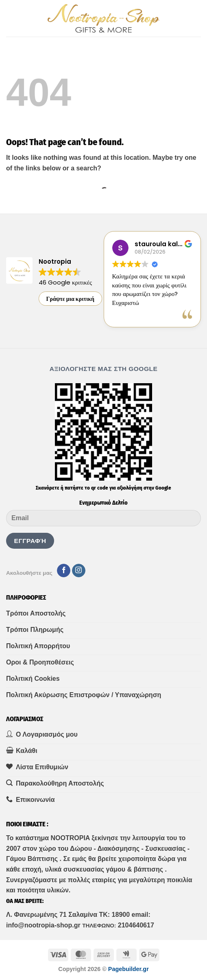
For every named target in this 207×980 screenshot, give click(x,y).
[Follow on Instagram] (79, 571)
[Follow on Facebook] (64, 571)
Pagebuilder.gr (129, 969)
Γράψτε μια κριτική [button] (71, 299)
